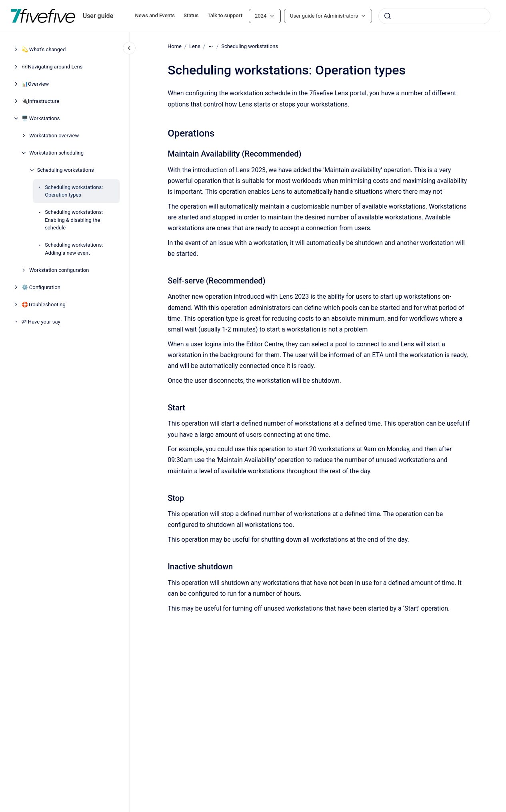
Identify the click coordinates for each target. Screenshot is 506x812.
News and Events (155, 15)
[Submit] (388, 16)
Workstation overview (54, 136)
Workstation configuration (59, 270)
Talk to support (225, 15)
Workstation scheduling (56, 153)
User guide (98, 16)
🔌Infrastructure (40, 101)
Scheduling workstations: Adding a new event (74, 249)
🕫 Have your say (41, 322)
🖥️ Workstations (41, 118)
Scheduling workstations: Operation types (74, 191)
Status (191, 15)
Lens (195, 46)
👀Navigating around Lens (52, 67)
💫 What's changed (44, 49)
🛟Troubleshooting (44, 304)
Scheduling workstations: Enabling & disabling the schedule (74, 220)
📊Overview (35, 84)
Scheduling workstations (66, 170)
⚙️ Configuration (41, 287)
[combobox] (434, 16)
